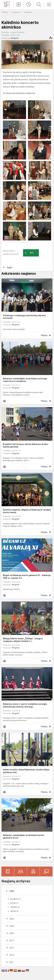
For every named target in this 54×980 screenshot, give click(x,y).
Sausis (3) (14, 911)
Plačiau (44, 335)
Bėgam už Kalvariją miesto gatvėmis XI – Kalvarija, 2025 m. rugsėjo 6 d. (27, 577)
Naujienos (16, 12)
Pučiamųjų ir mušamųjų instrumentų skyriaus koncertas (24, 317)
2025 (12, 919)
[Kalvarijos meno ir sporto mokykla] (7, 4)
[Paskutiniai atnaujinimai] (29, 4)
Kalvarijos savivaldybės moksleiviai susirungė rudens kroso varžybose (25, 380)
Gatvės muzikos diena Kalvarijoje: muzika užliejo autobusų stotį (26, 771)
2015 (12, 948)
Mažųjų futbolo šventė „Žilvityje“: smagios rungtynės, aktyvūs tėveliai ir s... (23, 640)
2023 (12, 933)
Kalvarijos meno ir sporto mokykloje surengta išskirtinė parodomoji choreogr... (25, 705)
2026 (12, 891)
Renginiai (28, 12)
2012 (12, 955)
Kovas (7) (14, 903)
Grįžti (10, 268)
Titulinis (5, 12)
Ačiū (29, 253)
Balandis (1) (15, 899)
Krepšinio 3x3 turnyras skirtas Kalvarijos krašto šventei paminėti (25, 445)
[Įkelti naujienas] (19, 4)
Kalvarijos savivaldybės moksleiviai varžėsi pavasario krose (24, 837)
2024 (12, 926)
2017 (12, 941)
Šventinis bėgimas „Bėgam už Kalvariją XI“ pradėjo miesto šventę (27, 511)
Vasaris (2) (15, 907)
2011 (12, 962)
